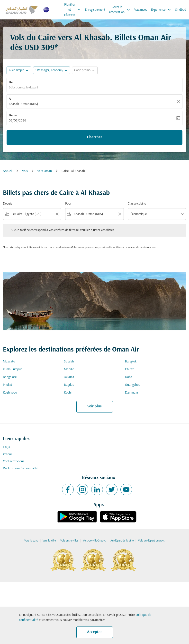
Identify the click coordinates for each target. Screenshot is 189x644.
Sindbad (181, 10)
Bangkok (131, 362)
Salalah (69, 362)
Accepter (94, 632)
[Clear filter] (57, 214)
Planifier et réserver (74, 10)
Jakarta (69, 377)
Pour (68, 204)
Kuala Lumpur (12, 369)
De (11, 82)
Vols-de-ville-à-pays (94, 541)
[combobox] (32, 214)
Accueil (8, 171)
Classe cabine (137, 204)
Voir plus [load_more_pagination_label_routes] (94, 406)
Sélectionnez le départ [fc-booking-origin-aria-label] (23, 88)
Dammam (131, 393)
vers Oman (45, 171)
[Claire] (179, 102)
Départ (14, 116)
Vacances (141, 10)
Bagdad (69, 385)
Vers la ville (49, 541)
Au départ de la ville (122, 541)
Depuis (8, 204)
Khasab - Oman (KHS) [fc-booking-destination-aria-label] (23, 104)
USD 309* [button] (41, 48)
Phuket (8, 385)
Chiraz (129, 369)
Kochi (68, 393)
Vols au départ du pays (151, 541)
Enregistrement (95, 10)
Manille (69, 369)
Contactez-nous (14, 461)
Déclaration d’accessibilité (20, 468)
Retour (8, 454)
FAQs (6, 447)
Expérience (162, 10)
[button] (52, 70)
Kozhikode (10, 393)
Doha (129, 377)
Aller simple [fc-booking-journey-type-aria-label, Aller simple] (16, 70)
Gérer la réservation (121, 10)
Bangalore (10, 377)
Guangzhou (133, 385)
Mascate (9, 362)
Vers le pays (31, 541)
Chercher (95, 137)
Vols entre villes (69, 541)
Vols (25, 171)
